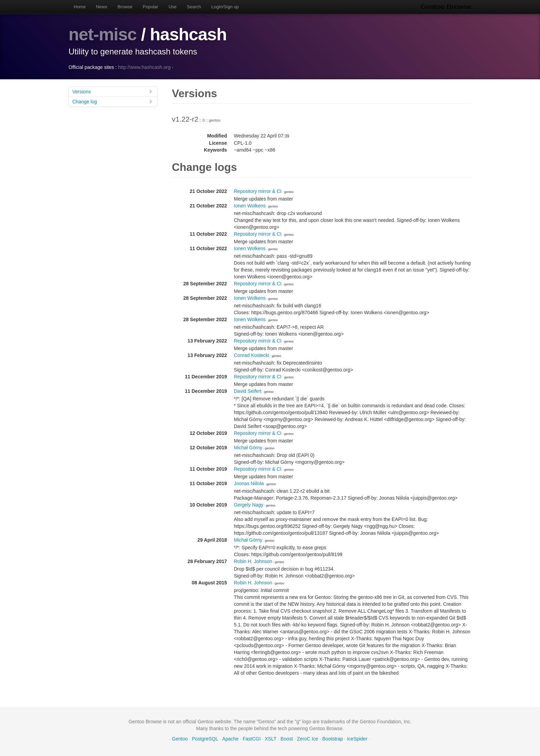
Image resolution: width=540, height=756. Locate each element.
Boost (287, 739)
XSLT (271, 739)
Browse (125, 7)
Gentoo (180, 739)
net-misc (103, 34)
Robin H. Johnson (253, 561)
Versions (113, 91)
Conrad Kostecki (252, 355)
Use (172, 7)
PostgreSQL (205, 739)
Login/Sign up (225, 7)
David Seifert (248, 391)
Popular (151, 7)
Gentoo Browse (446, 7)
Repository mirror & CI (258, 191)
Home (80, 7)
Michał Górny (248, 448)
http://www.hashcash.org (144, 67)
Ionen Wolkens (250, 206)
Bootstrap (333, 739)
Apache (230, 739)
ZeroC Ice (307, 739)
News (102, 7)
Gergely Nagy (249, 505)
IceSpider (357, 739)
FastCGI (252, 739)
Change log (113, 101)
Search (194, 7)
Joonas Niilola (249, 483)
